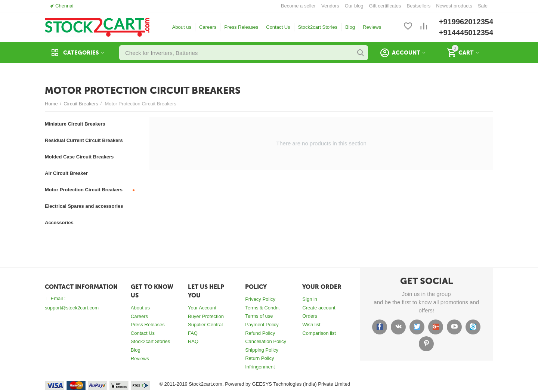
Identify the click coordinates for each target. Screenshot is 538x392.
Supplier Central (205, 325)
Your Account (202, 308)
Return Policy (259, 358)
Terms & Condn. (262, 308)
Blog (350, 27)
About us (182, 27)
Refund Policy (260, 333)
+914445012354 (466, 33)
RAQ (193, 341)
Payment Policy (262, 325)
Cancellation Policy (266, 341)
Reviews (372, 27)
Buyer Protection (206, 316)
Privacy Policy (260, 299)
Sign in (310, 299)
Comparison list (319, 333)
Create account (319, 308)
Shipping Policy (262, 350)
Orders (310, 316)
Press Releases (241, 27)
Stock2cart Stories (318, 27)
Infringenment (260, 367)
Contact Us (278, 27)
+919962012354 (466, 22)
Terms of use (259, 316)
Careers (208, 27)
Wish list (311, 325)
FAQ (193, 333)
